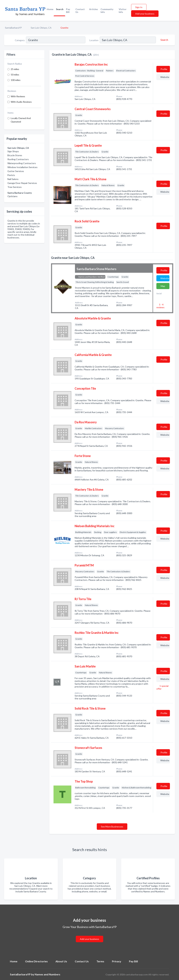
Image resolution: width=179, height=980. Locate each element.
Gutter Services (16, 171)
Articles (94, 9)
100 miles (16, 80)
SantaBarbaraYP (13, 28)
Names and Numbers (47, 974)
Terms (100, 961)
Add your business (145, 14)
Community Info (107, 11)
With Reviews (18, 96)
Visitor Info (123, 11)
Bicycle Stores (15, 155)
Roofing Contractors (18, 159)
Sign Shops (13, 151)
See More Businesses (112, 827)
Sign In (139, 7)
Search (60, 9)
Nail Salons (13, 179)
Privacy (117, 961)
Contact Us (80, 11)
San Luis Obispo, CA (41, 28)
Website (165, 77)
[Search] (164, 40)
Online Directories (36, 961)
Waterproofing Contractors (22, 163)
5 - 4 (160, 306)
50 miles (15, 75)
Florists (11, 175)
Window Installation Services (22, 167)
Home (50, 9)
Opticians (12, 196)
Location (94, 40)
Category (20, 40)
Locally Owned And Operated (21, 120)
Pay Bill (68, 11)
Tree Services (15, 187)
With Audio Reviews (21, 102)
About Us (61, 961)
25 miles (15, 69)
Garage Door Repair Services (22, 183)
